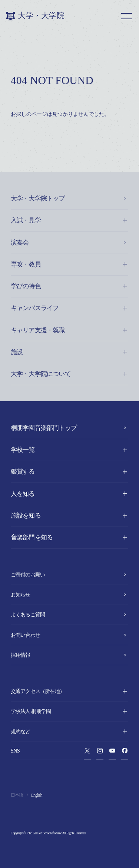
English (37, 795)
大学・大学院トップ (69, 199)
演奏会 (69, 243)
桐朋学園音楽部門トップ (69, 428)
